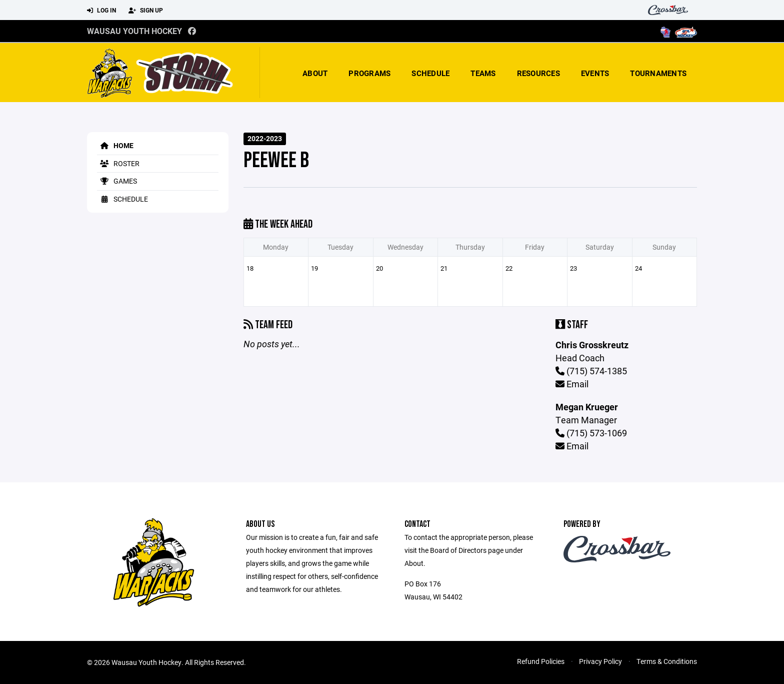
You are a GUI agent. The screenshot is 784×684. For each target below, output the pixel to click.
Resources (538, 73)
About (315, 73)
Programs (369, 73)
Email (572, 384)
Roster (118, 163)
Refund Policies (541, 661)
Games (117, 181)
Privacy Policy (600, 661)
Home (115, 145)
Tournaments (658, 73)
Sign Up (146, 11)
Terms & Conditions (667, 661)
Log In (101, 11)
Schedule (430, 73)
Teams (483, 73)
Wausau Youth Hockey (134, 31)
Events (595, 73)
